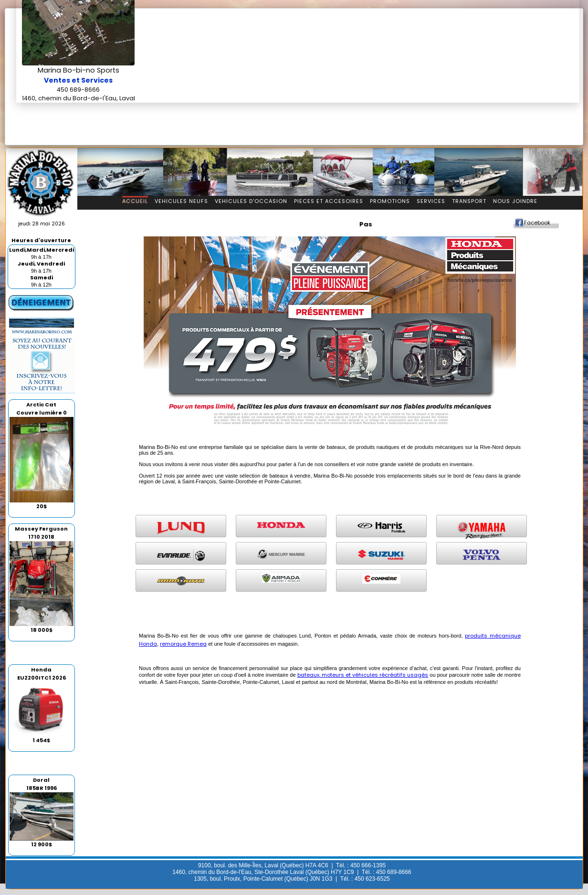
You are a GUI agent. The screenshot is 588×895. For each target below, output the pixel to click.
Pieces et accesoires (329, 201)
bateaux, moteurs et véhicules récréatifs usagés (363, 675)
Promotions (390, 201)
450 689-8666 (78, 90)
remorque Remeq (183, 644)
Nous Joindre (515, 201)
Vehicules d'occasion (251, 201)
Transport (469, 201)
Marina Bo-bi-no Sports (79, 70)
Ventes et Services (78, 80)
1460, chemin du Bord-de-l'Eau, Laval (79, 98)
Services (431, 201)
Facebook (537, 223)
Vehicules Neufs (181, 201)
